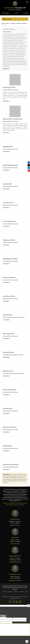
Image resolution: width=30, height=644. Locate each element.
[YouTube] (13, 602)
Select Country (7, 19)
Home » (4, 23)
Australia (13, 23)
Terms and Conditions (7, 592)
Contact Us (21, 592)
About (27, 592)
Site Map (16, 592)
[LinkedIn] (17, 602)
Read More (6, 69)
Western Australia (22, 23)
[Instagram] (20, 602)
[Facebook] (10, 602)
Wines (7, 23)
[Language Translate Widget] (7, 13)
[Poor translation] (4, 616)
